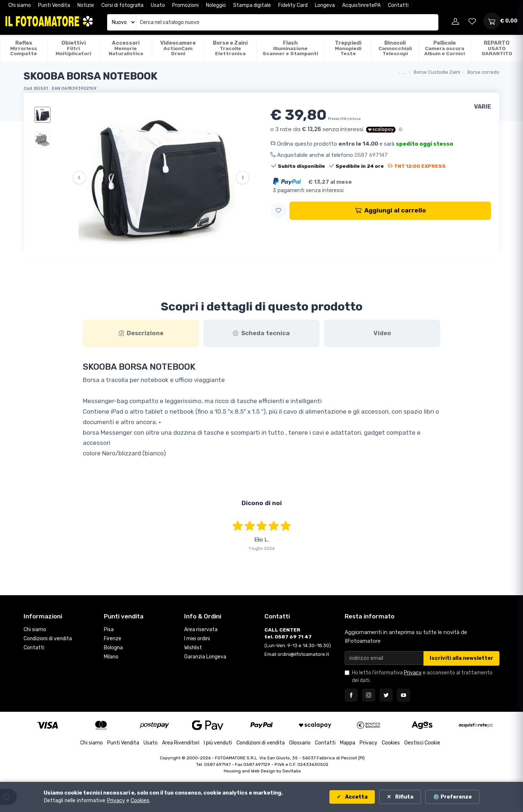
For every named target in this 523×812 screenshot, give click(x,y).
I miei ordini (197, 639)
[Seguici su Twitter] (386, 695)
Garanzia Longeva (205, 657)
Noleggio (216, 5)
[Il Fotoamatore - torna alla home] (49, 21)
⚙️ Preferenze (452, 797)
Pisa (109, 630)
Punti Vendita (54, 5)
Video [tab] (382, 333)
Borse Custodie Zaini (437, 72)
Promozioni (185, 5)
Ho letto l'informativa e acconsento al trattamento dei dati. (422, 677)
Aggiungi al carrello (390, 210)
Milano (111, 657)
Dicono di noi (262, 503)
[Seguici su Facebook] (351, 695)
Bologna (113, 648)
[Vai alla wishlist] (472, 21)
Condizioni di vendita (48, 639)
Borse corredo (483, 72)
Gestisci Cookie (422, 743)
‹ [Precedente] (79, 178)
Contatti (398, 5)
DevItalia (292, 771)
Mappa (348, 743)
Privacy (413, 673)
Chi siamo (20, 5)
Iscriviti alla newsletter (461, 658)
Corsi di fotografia (122, 5)
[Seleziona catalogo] (122, 22)
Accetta (356, 797)
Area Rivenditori (181, 743)
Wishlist (193, 648)
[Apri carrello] (492, 21)
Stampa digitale (252, 5)
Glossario (300, 743)
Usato (158, 5)
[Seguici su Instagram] (369, 695)
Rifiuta (404, 797)
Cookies (391, 743)
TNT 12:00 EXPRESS (417, 166)
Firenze (113, 639)
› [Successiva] (243, 178)
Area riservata (201, 630)
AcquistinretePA (361, 5)
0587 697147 (371, 155)
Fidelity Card (293, 5)
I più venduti (218, 743)
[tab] (141, 333)
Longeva (325, 5)
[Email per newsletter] (384, 658)
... (405, 72)
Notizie (86, 5)
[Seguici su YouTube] (404, 695)
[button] (278, 211)
